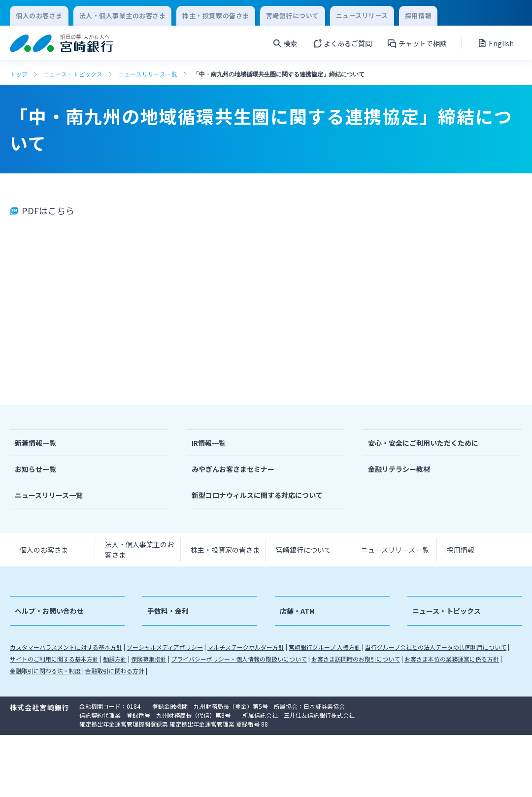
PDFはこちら (48, 210)
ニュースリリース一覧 (148, 74)
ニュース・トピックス (73, 74)
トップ (19, 74)
